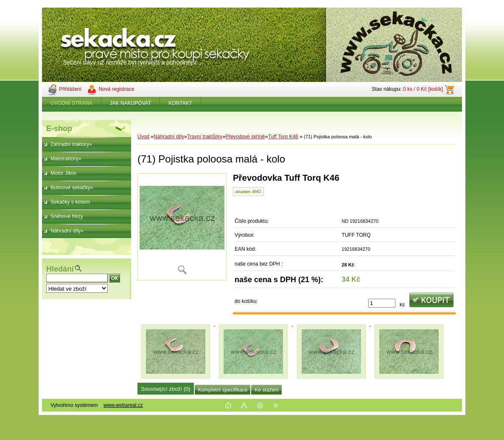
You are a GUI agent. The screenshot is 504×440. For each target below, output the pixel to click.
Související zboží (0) (166, 389)
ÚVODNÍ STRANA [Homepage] (71, 103)
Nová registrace (116, 89)
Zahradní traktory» (71, 144)
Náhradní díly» (67, 231)
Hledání (60, 269)
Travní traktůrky (205, 137)
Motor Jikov (63, 173)
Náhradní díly (169, 137)
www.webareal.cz (123, 405)
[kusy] (382, 303)
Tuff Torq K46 (283, 137)
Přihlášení (70, 89)
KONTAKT (180, 103)
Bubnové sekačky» (72, 188)
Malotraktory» (66, 159)
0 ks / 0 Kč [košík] (423, 89)
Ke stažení (267, 390)
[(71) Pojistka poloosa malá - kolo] (182, 227)
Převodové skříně (245, 137)
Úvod (143, 137)
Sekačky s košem (70, 202)
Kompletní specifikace (223, 390)
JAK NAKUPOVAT (131, 103)
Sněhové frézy (67, 216)
